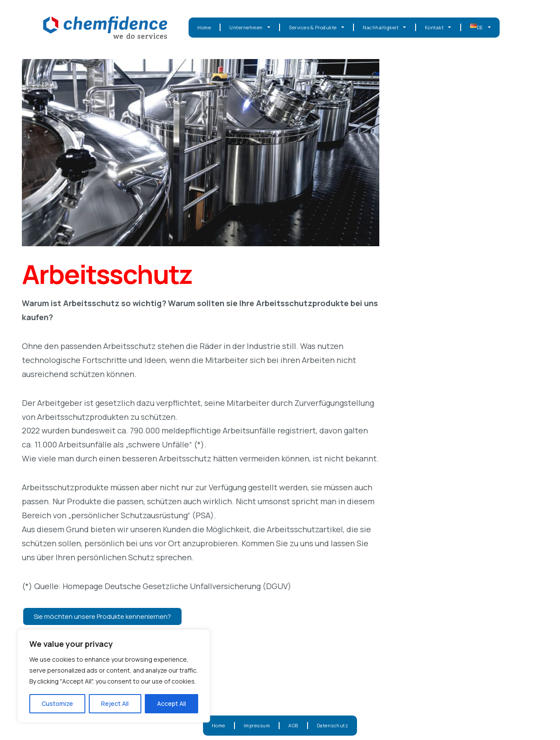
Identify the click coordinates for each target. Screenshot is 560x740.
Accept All (171, 703)
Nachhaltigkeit (385, 27)
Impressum (257, 725)
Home (204, 27)
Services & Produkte (317, 27)
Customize (57, 703)
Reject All (115, 703)
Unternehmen (250, 27)
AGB (293, 725)
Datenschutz (333, 725)
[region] (114, 676)
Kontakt (438, 27)
